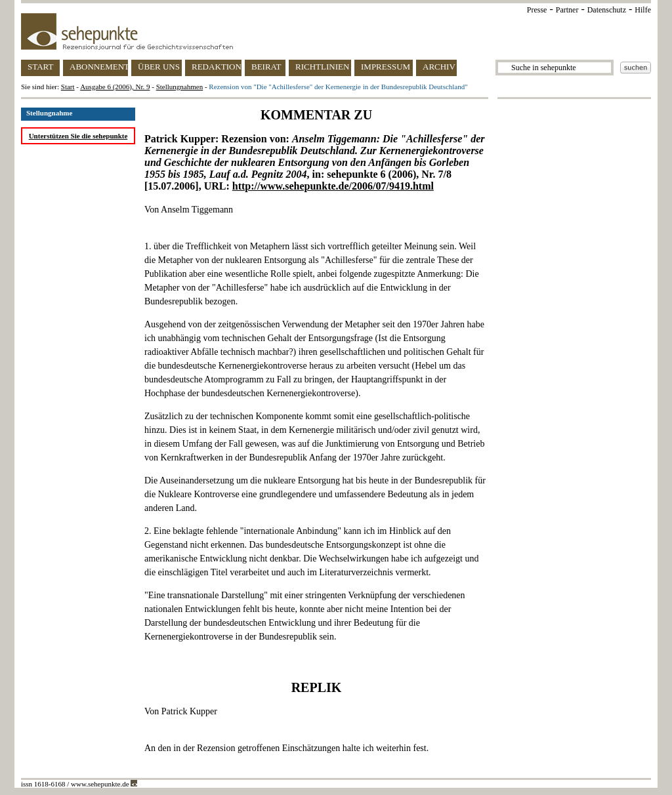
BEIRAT (266, 67)
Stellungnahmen (180, 87)
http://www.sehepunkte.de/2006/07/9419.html (333, 186)
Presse (537, 10)
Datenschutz (607, 10)
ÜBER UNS (159, 67)
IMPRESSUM (386, 67)
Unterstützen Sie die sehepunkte (78, 136)
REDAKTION (217, 67)
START (40, 67)
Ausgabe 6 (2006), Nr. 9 (115, 87)
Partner (567, 10)
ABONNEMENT (99, 67)
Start (68, 87)
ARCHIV (439, 67)
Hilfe (643, 10)
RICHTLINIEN (322, 67)
